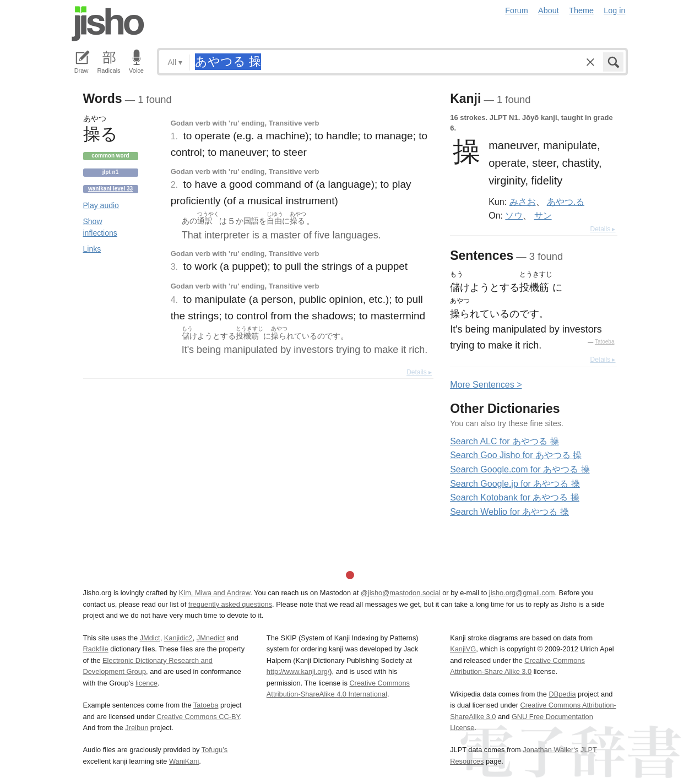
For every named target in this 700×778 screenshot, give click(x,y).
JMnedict (211, 638)
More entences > (486, 385)
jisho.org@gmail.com (522, 593)
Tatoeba (605, 342)
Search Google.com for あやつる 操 (520, 469)
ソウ (514, 215)
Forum (517, 10)
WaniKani (184, 761)
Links (92, 249)
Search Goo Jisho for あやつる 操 (516, 455)
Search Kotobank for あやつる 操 (515, 497)
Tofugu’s (215, 750)
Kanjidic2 (178, 638)
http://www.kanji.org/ (298, 671)
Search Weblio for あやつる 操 (509, 512)
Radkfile (96, 649)
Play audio (101, 205)
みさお (523, 202)
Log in (614, 10)
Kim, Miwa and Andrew (215, 593)
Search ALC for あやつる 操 (504, 441)
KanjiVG (463, 649)
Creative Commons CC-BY (198, 717)
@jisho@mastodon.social (401, 593)
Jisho (108, 24)
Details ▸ (419, 372)
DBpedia (562, 694)
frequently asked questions (230, 604)
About (549, 10)
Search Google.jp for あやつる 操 (515, 484)
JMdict (150, 638)
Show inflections (100, 227)
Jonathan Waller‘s (550, 750)
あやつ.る (566, 202)
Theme (581, 10)
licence (146, 683)
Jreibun (137, 728)
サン (543, 215)
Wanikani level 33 (110, 189)
